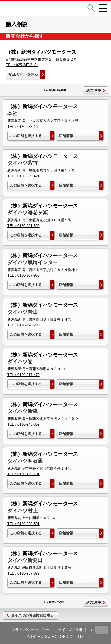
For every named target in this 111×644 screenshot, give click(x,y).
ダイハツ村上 (22, 511)
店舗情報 (66, 136)
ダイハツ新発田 (25, 560)
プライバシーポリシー (30, 630)
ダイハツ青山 (22, 312)
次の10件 (93, 90)
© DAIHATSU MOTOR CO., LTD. (55, 636)
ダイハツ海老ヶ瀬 (28, 213)
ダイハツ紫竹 (22, 163)
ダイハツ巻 (20, 362)
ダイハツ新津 (22, 411)
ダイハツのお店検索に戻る (32, 615)
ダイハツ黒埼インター (33, 263)
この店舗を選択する (26, 136)
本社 (12, 113)
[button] (91, 8)
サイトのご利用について (79, 630)
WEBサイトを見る (23, 74)
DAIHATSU (40, 8)
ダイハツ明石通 (25, 461)
